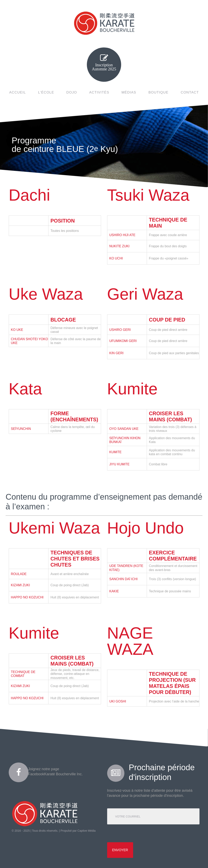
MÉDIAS (129, 92)
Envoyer (120, 850)
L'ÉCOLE (46, 92)
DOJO (72, 92)
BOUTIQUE (158, 92)
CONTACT (190, 92)
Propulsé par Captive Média (78, 831)
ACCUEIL (17, 92)
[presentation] (138, 833)
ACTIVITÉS (99, 92)
